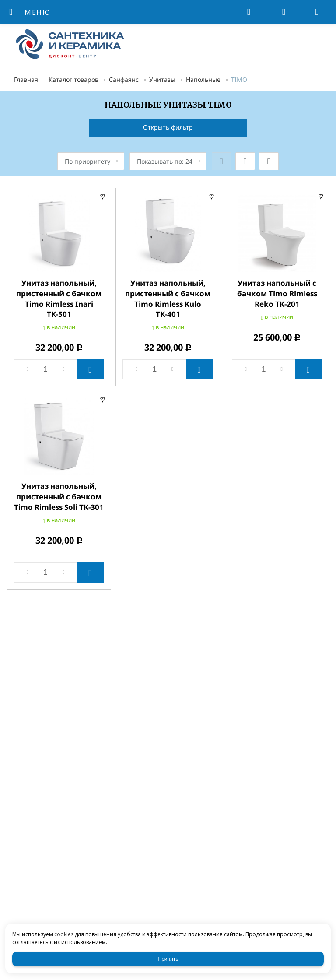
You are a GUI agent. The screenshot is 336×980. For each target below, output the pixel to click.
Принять (168, 959)
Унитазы (162, 79)
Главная (26, 79)
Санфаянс (124, 79)
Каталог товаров (73, 79)
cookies (64, 934)
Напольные (203, 79)
